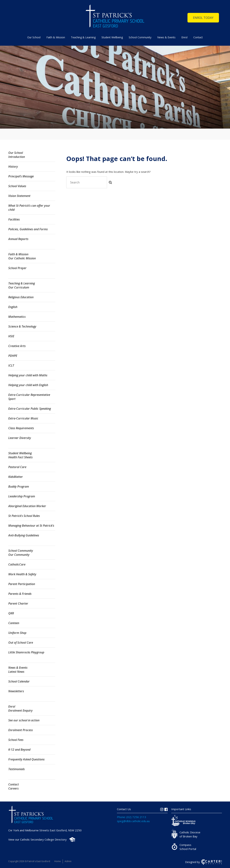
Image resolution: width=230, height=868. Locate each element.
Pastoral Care (17, 467)
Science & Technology (22, 326)
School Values (17, 186)
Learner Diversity (20, 438)
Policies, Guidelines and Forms (28, 229)
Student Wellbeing (112, 37)
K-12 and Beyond (19, 750)
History (13, 167)
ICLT (11, 365)
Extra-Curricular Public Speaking (30, 409)
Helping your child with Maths (28, 375)
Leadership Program (22, 496)
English (13, 307)
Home (58, 861)
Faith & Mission (56, 37)
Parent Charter (18, 603)
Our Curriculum (19, 287)
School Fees (16, 740)
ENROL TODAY (203, 18)
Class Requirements (21, 428)
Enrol (184, 37)
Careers (13, 788)
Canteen (14, 623)
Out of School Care (21, 643)
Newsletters (16, 691)
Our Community (19, 555)
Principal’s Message (21, 176)
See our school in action (24, 720)
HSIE (11, 336)
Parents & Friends (20, 594)
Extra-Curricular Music (23, 418)
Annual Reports (18, 239)
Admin (68, 861)
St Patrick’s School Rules (24, 516)
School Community (140, 37)
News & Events (166, 37)
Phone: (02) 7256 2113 (132, 817)
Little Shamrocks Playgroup (26, 652)
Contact (198, 37)
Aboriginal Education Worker (27, 506)
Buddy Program (19, 486)
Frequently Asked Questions (26, 759)
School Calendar (19, 681)
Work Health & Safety (22, 574)
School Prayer (17, 268)
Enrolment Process (21, 730)
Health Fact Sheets (20, 457)
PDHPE (13, 356)
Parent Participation (22, 584)
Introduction (17, 157)
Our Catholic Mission (22, 258)
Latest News (16, 672)
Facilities (14, 219)
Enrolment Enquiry (20, 710)
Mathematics (17, 317)
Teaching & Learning (83, 37)
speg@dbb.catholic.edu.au (133, 821)
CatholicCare (17, 564)
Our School (34, 37)
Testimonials (16, 769)
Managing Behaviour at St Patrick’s (31, 526)
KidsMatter (16, 477)
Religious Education (21, 297)
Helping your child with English (28, 385)
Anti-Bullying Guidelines (24, 535)
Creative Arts (17, 346)
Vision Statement (19, 196)
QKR (11, 613)
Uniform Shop (17, 633)
